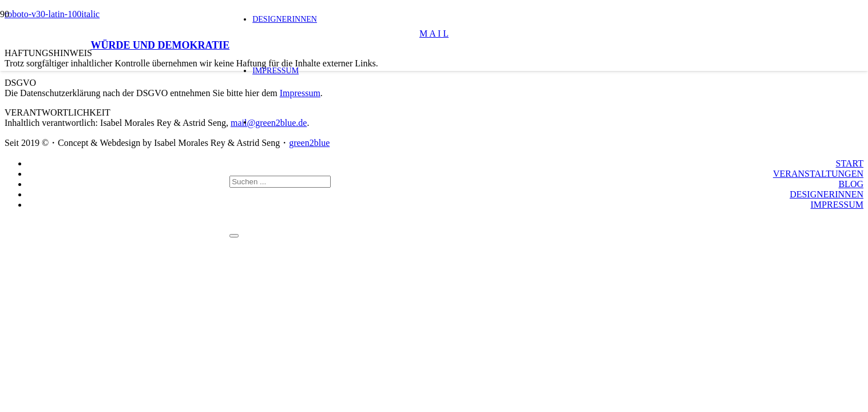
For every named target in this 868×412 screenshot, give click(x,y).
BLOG (851, 184)
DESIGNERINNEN (827, 194)
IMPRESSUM (837, 205)
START (850, 163)
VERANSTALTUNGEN (818, 174)
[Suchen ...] (280, 182)
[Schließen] (234, 236)
